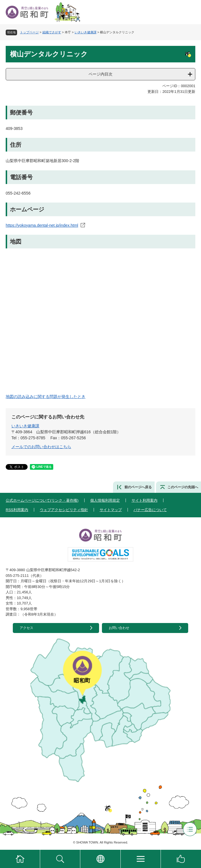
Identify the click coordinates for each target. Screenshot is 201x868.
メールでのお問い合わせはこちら (41, 447)
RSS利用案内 (17, 510)
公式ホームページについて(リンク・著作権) (42, 500)
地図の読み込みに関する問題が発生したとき (46, 397)
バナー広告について (150, 510)
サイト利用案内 (144, 500)
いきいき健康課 (86, 32)
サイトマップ (111, 510)
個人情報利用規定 (105, 500)
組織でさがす (52, 32)
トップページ (29, 32)
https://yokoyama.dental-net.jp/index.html (42, 225)
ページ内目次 (100, 74)
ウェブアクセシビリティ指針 (64, 510)
